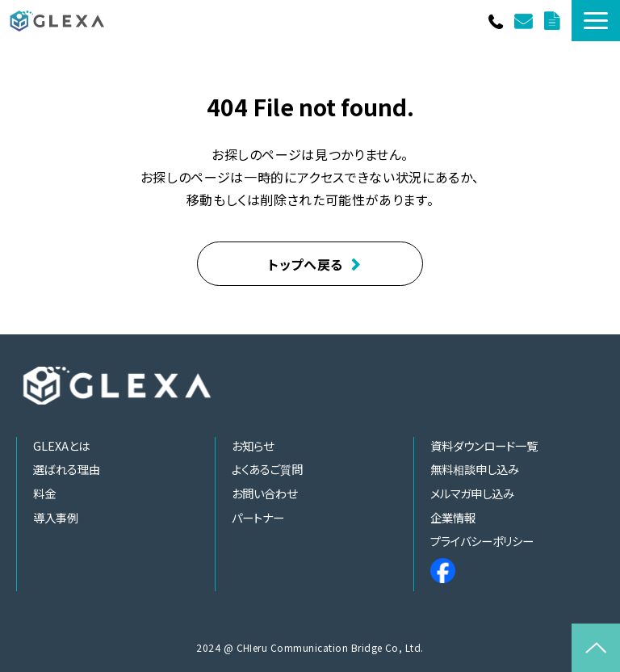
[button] (596, 21)
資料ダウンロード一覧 (554, 21)
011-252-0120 (497, 21)
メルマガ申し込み (472, 493)
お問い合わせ (525, 21)
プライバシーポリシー (482, 541)
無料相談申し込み (475, 469)
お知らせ (253, 445)
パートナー (258, 517)
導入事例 (56, 517)
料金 (44, 493)
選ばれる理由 (67, 469)
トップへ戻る (306, 264)
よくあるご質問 (267, 469)
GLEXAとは (61, 445)
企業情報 (453, 517)
